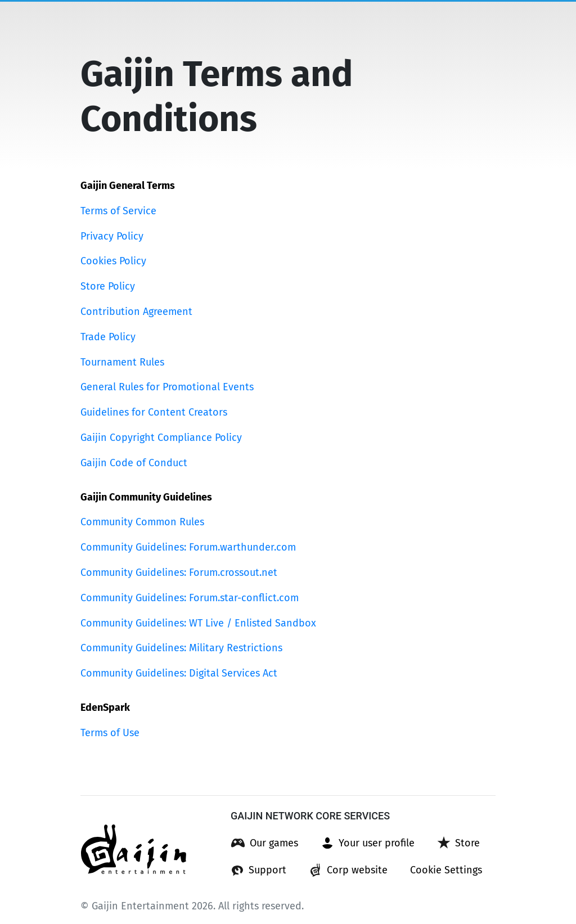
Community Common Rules (142, 522)
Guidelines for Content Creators (154, 412)
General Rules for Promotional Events (167, 387)
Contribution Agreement (136, 312)
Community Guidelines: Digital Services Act (179, 673)
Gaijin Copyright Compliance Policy (161, 438)
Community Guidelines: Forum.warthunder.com (188, 547)
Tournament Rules (122, 362)
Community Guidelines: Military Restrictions (181, 648)
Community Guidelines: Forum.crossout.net (179, 573)
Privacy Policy (112, 236)
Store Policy (108, 286)
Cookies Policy (113, 261)
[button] (264, 843)
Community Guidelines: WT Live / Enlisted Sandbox (198, 623)
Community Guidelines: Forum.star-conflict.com (190, 598)
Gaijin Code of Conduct (134, 463)
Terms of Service (118, 211)
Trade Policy (108, 337)
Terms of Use (110, 733)
